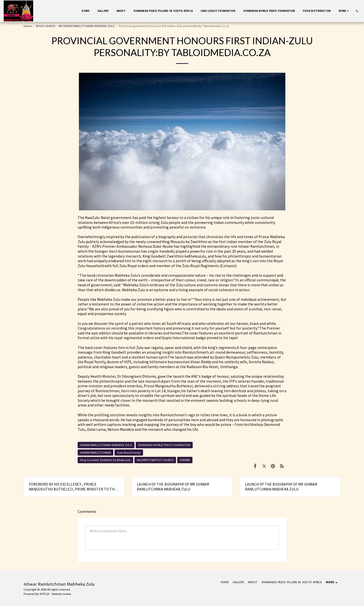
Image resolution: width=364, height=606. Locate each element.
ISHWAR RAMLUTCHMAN (95, 453)
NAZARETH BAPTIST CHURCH (155, 460)
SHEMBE (185, 460)
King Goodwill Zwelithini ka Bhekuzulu (105, 460)
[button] (357, 11)
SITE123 (44, 594)
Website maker (61, 594)
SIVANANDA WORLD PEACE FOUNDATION (164, 445)
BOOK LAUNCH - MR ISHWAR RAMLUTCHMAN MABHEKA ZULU (75, 26)
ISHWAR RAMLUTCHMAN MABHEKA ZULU (106, 445)
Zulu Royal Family (129, 453)
